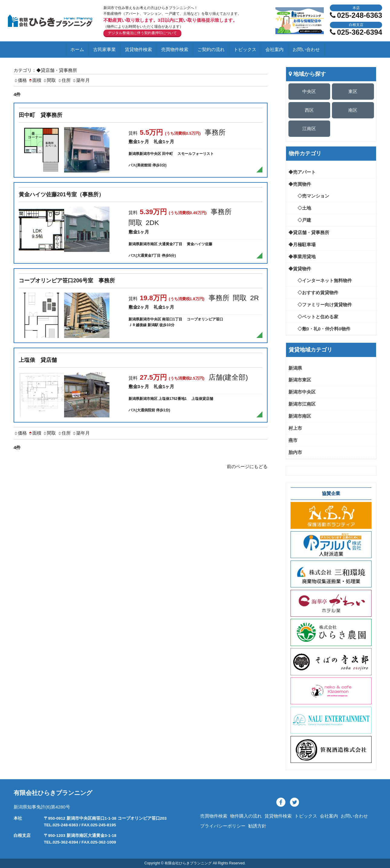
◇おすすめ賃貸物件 (313, 293)
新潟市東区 (300, 380)
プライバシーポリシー (223, 826)
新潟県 (295, 368)
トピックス (245, 49)
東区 (353, 91)
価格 (20, 80)
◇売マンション (309, 196)
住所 (64, 80)
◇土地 (300, 208)
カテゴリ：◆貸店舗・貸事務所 (45, 70)
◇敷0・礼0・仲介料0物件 (319, 329)
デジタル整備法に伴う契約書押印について (142, 33)
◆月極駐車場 (302, 244)
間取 (49, 80)
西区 (309, 110)
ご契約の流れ (211, 49)
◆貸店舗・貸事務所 (309, 232)
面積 (35, 80)
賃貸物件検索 (138, 49)
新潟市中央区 (302, 392)
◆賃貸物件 (300, 269)
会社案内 (275, 49)
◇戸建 (300, 220)
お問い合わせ (306, 49)
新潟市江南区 (302, 404)
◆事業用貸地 (302, 257)
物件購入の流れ (246, 816)
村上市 (295, 428)
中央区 (309, 91)
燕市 (293, 440)
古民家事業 (104, 49)
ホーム (77, 49)
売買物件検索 (175, 49)
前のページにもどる (247, 466)
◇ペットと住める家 (313, 317)
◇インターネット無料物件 (320, 280)
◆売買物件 (300, 184)
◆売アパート (302, 172)
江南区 (309, 129)
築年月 (81, 80)
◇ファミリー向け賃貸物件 (320, 305)
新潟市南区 (300, 416)
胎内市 (295, 452)
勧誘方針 (257, 826)
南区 (353, 110)
